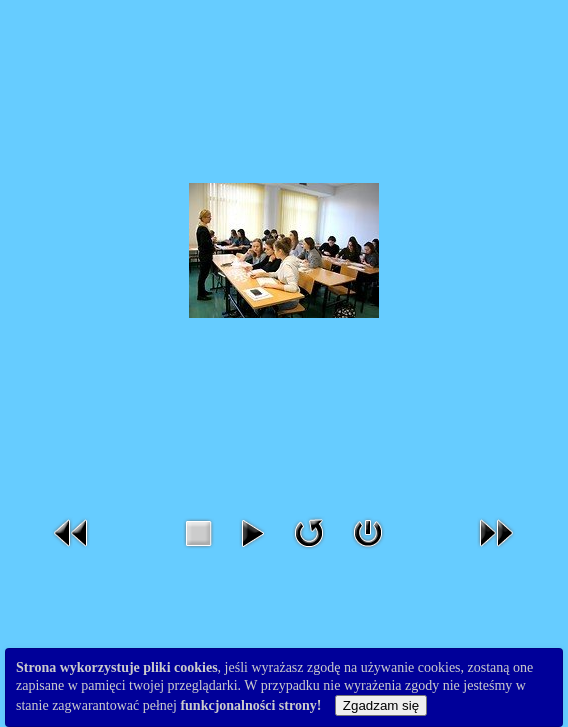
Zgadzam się (381, 705)
